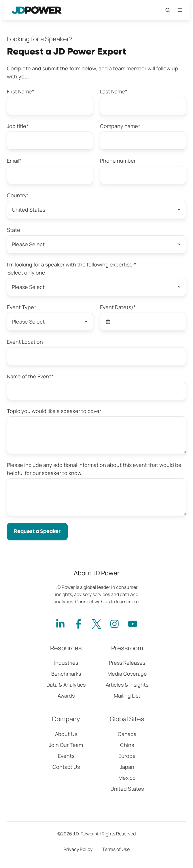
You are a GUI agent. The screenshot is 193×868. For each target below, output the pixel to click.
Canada (127, 734)
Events (66, 756)
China (127, 745)
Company (66, 719)
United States (127, 789)
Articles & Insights (127, 685)
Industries (66, 663)
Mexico (127, 778)
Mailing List (127, 696)
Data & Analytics (66, 685)
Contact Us (66, 767)
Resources (66, 648)
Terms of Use (116, 849)
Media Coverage (127, 674)
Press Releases (127, 663)
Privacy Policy (78, 849)
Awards (66, 696)
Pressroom (127, 648)
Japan (127, 767)
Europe (127, 756)
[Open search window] (168, 10)
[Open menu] (180, 10)
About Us (66, 734)
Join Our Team (66, 745)
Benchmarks (66, 674)
